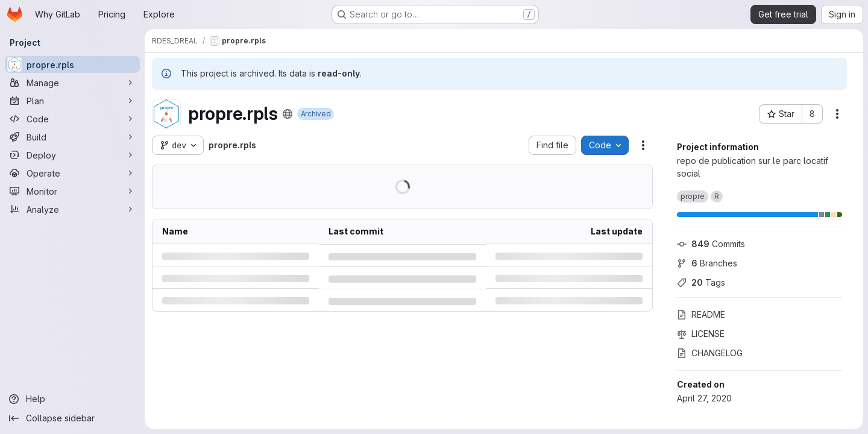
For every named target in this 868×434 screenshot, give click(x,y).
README (701, 314)
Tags (701, 282)
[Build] (72, 137)
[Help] (72, 399)
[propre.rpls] (72, 64)
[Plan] (72, 101)
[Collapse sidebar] (72, 418)
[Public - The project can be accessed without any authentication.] (288, 114)
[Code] (72, 119)
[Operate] (72, 173)
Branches (707, 263)
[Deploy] (72, 155)
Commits (711, 244)
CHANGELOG (710, 353)
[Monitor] (72, 191)
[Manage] (72, 83)
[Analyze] (72, 209)
